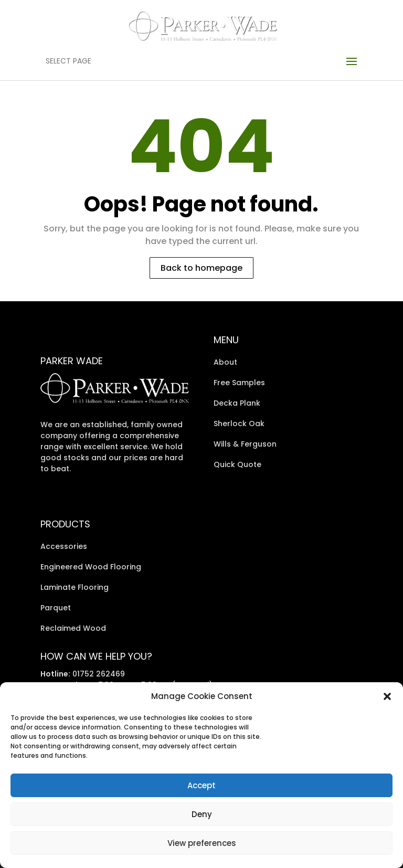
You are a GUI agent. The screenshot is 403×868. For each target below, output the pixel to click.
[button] (387, 696)
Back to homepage (201, 268)
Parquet (56, 608)
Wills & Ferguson (245, 444)
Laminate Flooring (75, 587)
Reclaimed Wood (73, 628)
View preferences (202, 843)
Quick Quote (237, 464)
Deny (202, 814)
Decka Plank (237, 403)
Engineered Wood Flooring (91, 567)
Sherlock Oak (239, 424)
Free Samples (239, 383)
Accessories (64, 546)
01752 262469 (99, 674)
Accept (201, 785)
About (225, 362)
